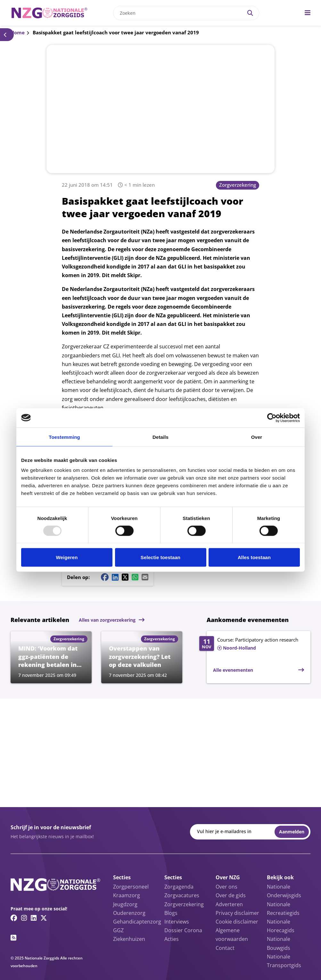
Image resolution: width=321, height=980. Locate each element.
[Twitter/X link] (44, 918)
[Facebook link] (14, 918)
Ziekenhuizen (129, 939)
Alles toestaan (254, 557)
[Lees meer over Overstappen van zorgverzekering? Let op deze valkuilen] (142, 657)
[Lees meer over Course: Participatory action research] (252, 644)
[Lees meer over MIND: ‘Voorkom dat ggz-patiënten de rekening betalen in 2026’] (51, 657)
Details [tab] (160, 437)
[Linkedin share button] (115, 577)
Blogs (171, 913)
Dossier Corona (183, 930)
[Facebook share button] (105, 577)
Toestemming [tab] (64, 437)
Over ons (226, 887)
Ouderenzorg (129, 913)
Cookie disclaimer (237, 922)
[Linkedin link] (34, 918)
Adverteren (229, 904)
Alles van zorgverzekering (107, 620)
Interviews (177, 922)
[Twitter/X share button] (125, 577)
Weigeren (67, 557)
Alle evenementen (233, 670)
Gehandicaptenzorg (137, 922)
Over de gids (231, 895)
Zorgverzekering (238, 185)
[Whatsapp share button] (135, 577)
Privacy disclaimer (237, 913)
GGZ (118, 930)
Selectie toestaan (160, 557)
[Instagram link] (24, 918)
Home (18, 32)
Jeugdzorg (125, 904)
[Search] (250, 13)
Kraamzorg (127, 895)
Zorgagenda (179, 887)
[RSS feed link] (13, 938)
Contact (225, 948)
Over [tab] (257, 437)
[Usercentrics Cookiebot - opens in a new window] (272, 418)
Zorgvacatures (182, 895)
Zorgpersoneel (131, 887)
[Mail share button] (145, 577)
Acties (172, 939)
